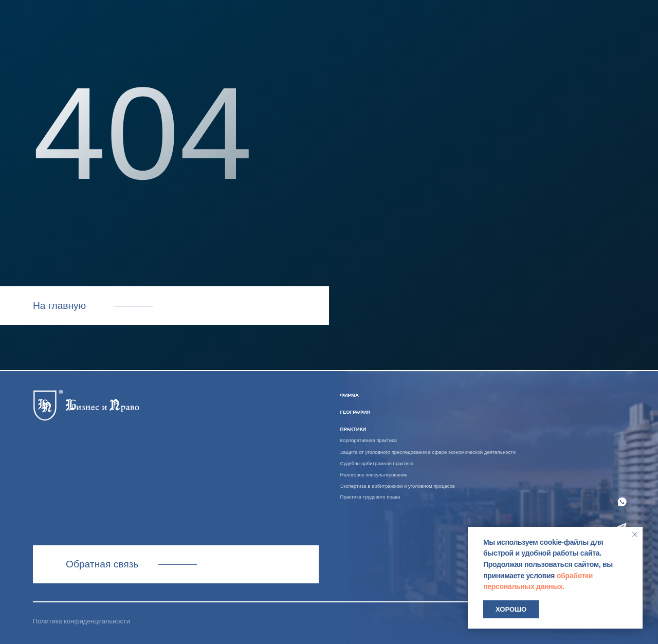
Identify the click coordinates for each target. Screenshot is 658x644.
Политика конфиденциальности (81, 621)
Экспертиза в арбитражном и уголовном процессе (398, 486)
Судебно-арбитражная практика (377, 463)
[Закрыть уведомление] (635, 535)
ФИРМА (350, 395)
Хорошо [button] (511, 609)
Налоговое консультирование (374, 475)
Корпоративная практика (369, 440)
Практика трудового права (370, 497)
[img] (86, 404)
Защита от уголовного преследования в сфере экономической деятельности (428, 452)
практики (353, 429)
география (355, 412)
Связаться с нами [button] (176, 564)
